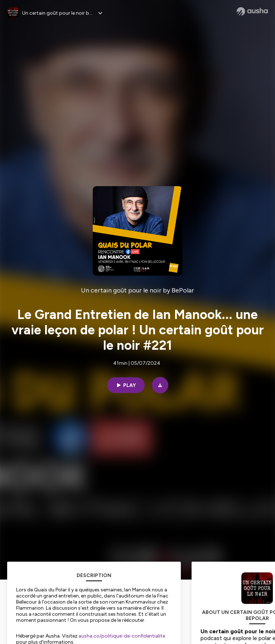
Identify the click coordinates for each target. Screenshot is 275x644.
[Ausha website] (252, 11)
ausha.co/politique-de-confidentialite (122, 636)
